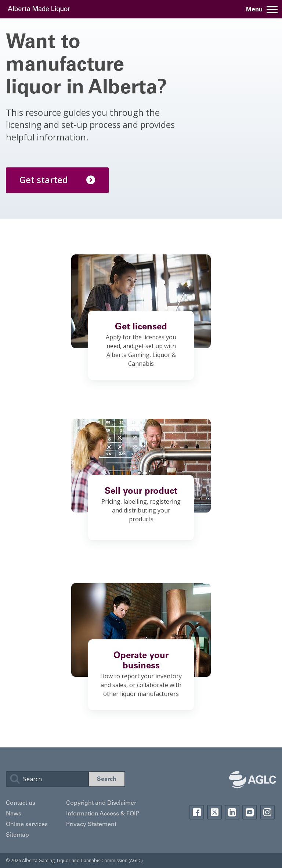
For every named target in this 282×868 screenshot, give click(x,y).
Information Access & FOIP (103, 814)
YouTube (250, 812)
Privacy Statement (91, 825)
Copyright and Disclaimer (101, 803)
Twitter (214, 812)
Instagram (267, 812)
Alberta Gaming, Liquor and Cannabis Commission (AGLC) (82, 860)
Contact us (21, 803)
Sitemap (17, 835)
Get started (57, 180)
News (14, 814)
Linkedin (232, 812)
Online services (27, 825)
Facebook (197, 812)
